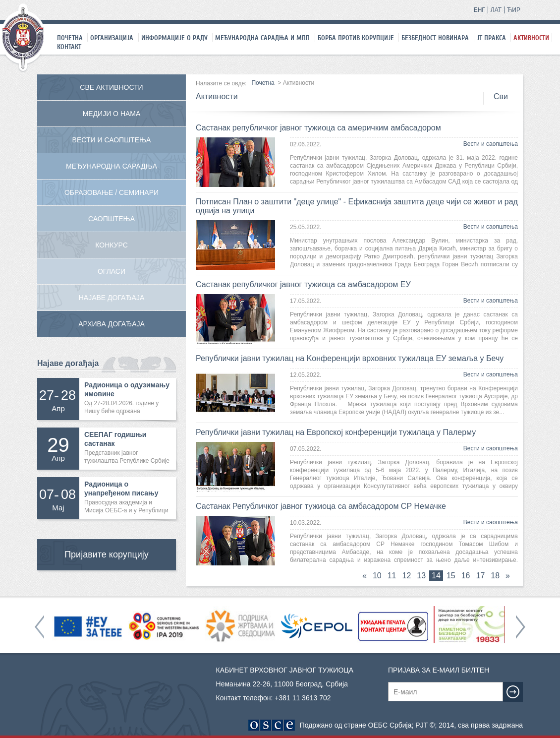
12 (407, 576)
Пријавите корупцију (107, 554)
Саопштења (112, 219)
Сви (501, 96)
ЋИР (514, 10)
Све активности (111, 87)
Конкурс (112, 245)
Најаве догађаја (112, 298)
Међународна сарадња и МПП (262, 38)
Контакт (69, 47)
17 (481, 576)
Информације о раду (174, 38)
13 (421, 576)
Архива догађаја (112, 324)
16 (466, 576)
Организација (112, 38)
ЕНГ (479, 10)
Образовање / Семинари (112, 192)
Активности (531, 38)
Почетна (70, 38)
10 (377, 576)
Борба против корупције (356, 38)
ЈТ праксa (491, 38)
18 (495, 576)
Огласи (112, 271)
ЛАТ (496, 10)
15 (451, 576)
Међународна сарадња (112, 166)
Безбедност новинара (435, 38)
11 (392, 576)
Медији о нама (112, 114)
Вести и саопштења (491, 144)
